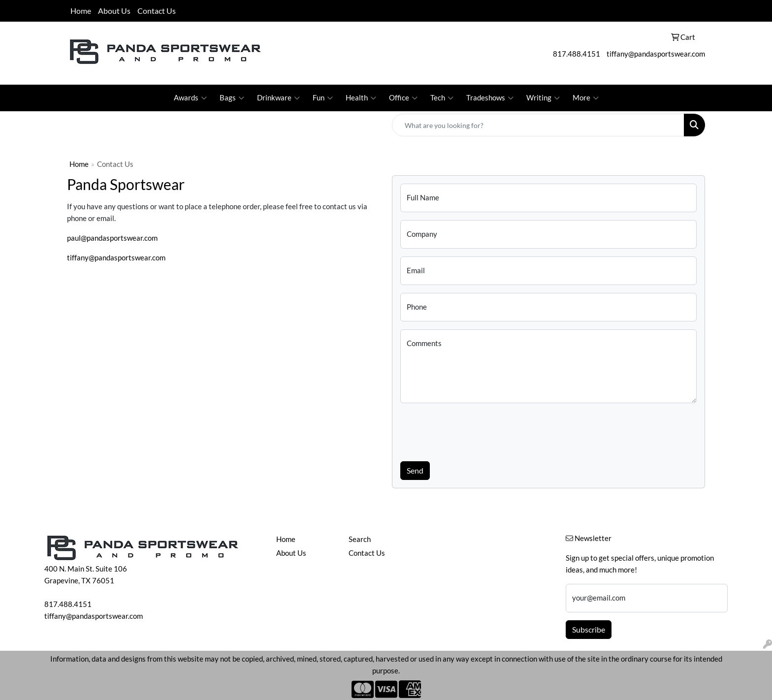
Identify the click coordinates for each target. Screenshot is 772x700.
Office (403, 98)
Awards (190, 98)
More (586, 98)
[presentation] (475, 430)
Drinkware (278, 98)
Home (81, 11)
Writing (543, 98)
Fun (323, 98)
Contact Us (157, 11)
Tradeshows (490, 98)
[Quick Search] (538, 125)
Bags (232, 98)
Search (360, 539)
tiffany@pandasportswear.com (656, 54)
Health (361, 98)
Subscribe (589, 629)
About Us (114, 11)
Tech (442, 98)
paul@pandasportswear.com (112, 238)
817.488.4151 (577, 54)
